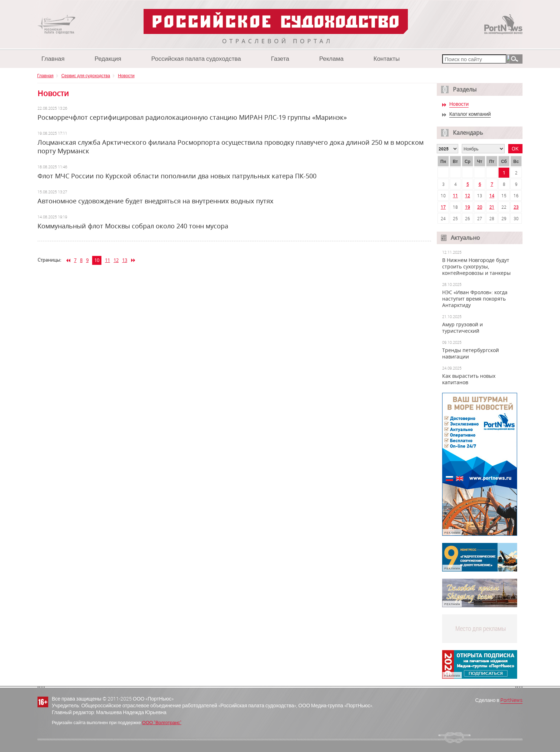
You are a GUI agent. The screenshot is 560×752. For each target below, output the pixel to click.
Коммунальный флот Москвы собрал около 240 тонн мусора (133, 226)
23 (516, 207)
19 (467, 207)
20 (480, 207)
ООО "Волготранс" (162, 722)
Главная (53, 58)
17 (443, 207)
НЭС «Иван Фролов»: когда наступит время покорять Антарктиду (475, 299)
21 (492, 207)
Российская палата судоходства (196, 58)
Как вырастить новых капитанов (469, 379)
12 (116, 260)
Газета (280, 58)
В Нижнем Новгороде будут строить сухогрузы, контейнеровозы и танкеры (476, 267)
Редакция (108, 58)
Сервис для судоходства (86, 75)
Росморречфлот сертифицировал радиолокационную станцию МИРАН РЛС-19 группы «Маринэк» (192, 117)
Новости (126, 75)
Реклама (331, 58)
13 (125, 260)
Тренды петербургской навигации (471, 353)
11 (107, 260)
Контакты (387, 58)
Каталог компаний (470, 114)
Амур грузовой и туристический (462, 328)
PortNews (511, 700)
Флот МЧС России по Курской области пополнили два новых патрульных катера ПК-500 (177, 176)
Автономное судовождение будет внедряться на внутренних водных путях (156, 201)
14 (492, 196)
